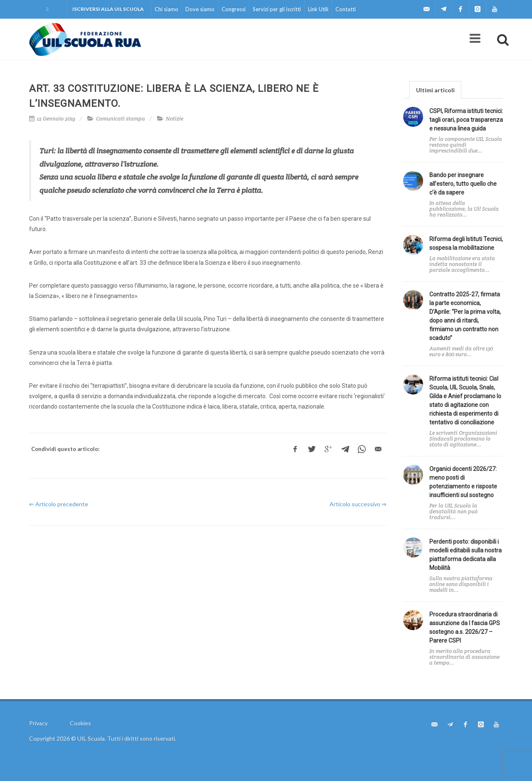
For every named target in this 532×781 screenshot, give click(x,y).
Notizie (175, 119)
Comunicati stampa (121, 119)
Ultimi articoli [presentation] (435, 90)
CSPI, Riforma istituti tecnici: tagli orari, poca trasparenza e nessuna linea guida (466, 120)
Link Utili (318, 9)
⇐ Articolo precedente (59, 504)
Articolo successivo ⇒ (358, 504)
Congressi (234, 9)
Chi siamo (166, 9)
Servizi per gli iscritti (277, 9)
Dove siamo (200, 9)
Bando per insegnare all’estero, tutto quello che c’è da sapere (463, 184)
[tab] (435, 90)
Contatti (346, 9)
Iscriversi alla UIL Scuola (108, 9)
